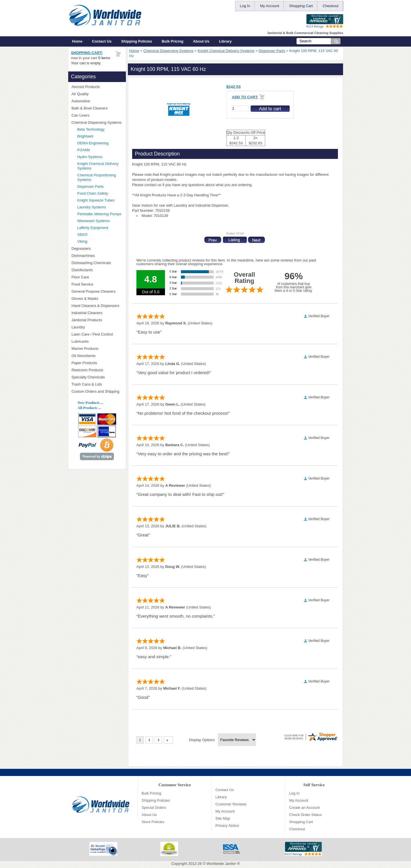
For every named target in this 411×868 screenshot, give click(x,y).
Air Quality (97, 94)
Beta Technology (98, 129)
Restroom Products (97, 370)
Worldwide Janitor (221, 864)
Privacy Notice (227, 826)
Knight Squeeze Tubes (96, 200)
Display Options (202, 740)
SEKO (100, 235)
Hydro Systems (100, 157)
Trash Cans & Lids (97, 384)
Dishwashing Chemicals (97, 263)
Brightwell (100, 136)
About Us (201, 41)
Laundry (97, 327)
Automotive (81, 101)
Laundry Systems (92, 207)
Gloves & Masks (97, 299)
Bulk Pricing (172, 41)
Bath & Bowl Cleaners (90, 108)
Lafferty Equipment (100, 228)
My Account (270, 6)
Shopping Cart (301, 6)
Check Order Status (305, 815)
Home (77, 41)
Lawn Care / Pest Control (97, 334)
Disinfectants (97, 270)
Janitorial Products (97, 320)
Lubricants (80, 341)
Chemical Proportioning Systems (97, 177)
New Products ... (90, 403)
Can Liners (97, 115)
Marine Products (85, 349)
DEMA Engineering (100, 143)
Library (225, 41)
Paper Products (97, 363)
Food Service (83, 284)
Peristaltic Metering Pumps (99, 214)
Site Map (223, 818)
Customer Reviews (231, 804)
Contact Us (102, 41)
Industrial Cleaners (87, 313)
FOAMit (100, 150)
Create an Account (304, 808)
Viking (100, 241)
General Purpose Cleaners (94, 291)
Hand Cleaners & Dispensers (97, 306)
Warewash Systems (94, 221)
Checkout (331, 6)
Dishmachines (97, 256)
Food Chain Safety (93, 193)
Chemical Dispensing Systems (168, 51)
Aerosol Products (97, 87)
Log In (245, 6)
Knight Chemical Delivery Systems (226, 51)
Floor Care (97, 277)
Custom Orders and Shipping (97, 392)
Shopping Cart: (87, 53)
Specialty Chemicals (97, 377)
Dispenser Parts (272, 51)
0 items (104, 58)
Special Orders (154, 808)
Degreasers (81, 249)
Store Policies (153, 822)
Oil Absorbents (97, 356)
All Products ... (89, 408)
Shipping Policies (137, 41)
